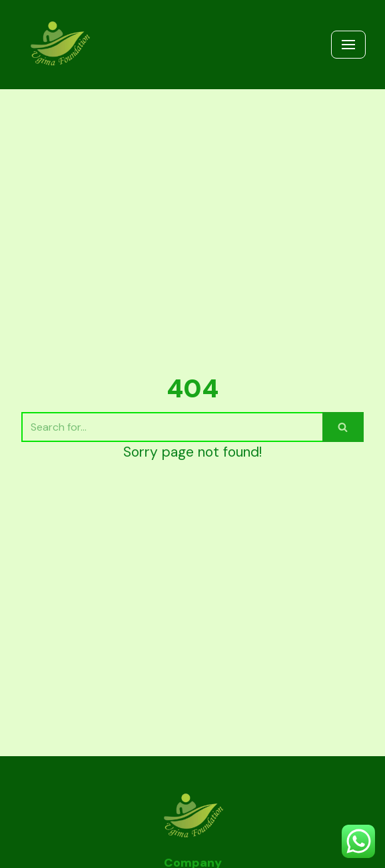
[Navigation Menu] (348, 45)
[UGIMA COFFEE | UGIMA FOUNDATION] (59, 45)
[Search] (172, 427)
